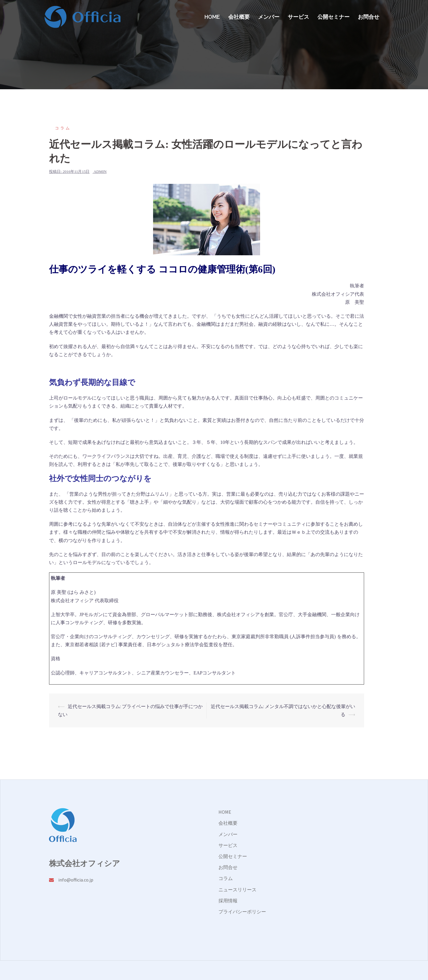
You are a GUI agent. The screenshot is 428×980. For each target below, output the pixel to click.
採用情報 (228, 901)
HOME (212, 17)
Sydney (134, 970)
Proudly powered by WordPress (76, 970)
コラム (63, 128)
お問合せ (369, 17)
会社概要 (239, 17)
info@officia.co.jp (76, 880)
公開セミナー (333, 17)
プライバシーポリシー (242, 912)
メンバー (269, 17)
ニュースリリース (237, 890)
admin (100, 172)
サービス (298, 17)
